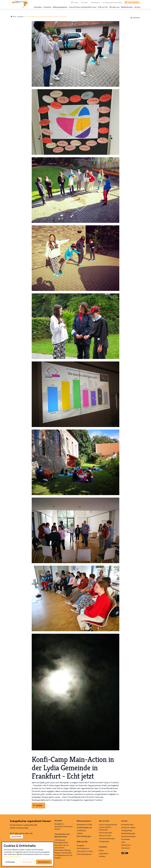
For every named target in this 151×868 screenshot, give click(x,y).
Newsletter (96, 3)
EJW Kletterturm (83, 848)
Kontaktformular (127, 825)
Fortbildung (81, 830)
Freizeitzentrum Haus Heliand (113, 3)
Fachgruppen (104, 841)
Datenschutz (126, 845)
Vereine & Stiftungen (107, 838)
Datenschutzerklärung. (12, 857)
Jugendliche (104, 853)
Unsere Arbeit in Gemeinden (105, 829)
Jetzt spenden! (133, 2)
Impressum (126, 848)
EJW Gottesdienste (84, 854)
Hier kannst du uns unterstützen (62, 846)
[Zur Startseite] (20, 4)
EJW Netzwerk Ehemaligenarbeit (61, 841)
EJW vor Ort (99, 7)
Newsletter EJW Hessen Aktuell (64, 828)
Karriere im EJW (105, 836)
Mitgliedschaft (125, 7)
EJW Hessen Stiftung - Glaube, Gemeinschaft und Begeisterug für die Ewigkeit (63, 854)
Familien (102, 856)
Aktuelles (31, 7)
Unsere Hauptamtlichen (108, 825)
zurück (39, 805)
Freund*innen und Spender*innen (62, 835)
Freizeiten (41, 7)
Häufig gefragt (127, 830)
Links (123, 842)
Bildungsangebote (55, 7)
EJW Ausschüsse (105, 833)
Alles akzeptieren (44, 862)
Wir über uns (112, 7)
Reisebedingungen (128, 833)
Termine (76, 3)
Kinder (101, 851)
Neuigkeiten (59, 822)
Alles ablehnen (27, 862)
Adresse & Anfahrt (128, 828)
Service (86, 3)
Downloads (126, 839)
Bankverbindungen (128, 836)
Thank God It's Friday (85, 851)
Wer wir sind (104, 821)
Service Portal (16, 837)
